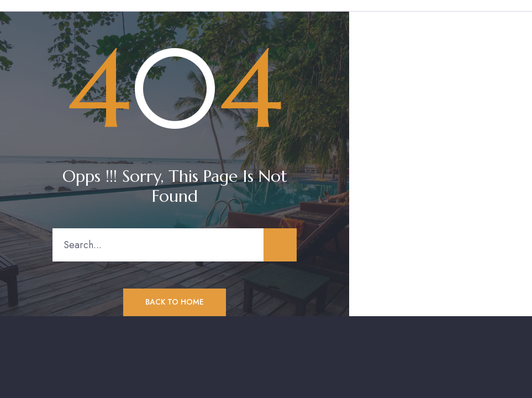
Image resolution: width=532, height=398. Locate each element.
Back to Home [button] (175, 302)
